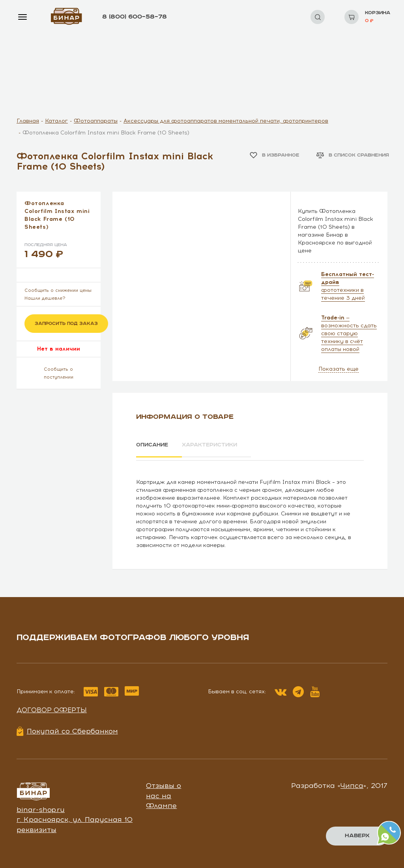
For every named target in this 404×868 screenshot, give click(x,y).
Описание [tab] (153, 445)
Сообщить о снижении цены (58, 290)
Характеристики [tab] (218, 445)
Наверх (357, 836)
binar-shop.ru (41, 807)
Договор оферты (52, 707)
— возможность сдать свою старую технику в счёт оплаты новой (349, 333)
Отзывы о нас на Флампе (164, 793)
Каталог (56, 121)
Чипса (352, 783)
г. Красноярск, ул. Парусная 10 (75, 817)
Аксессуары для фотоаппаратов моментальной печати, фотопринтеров (226, 121)
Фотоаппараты (96, 121)
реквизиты (36, 827)
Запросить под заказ (66, 324)
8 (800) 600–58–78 (135, 17)
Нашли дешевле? (45, 298)
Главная (28, 121)
